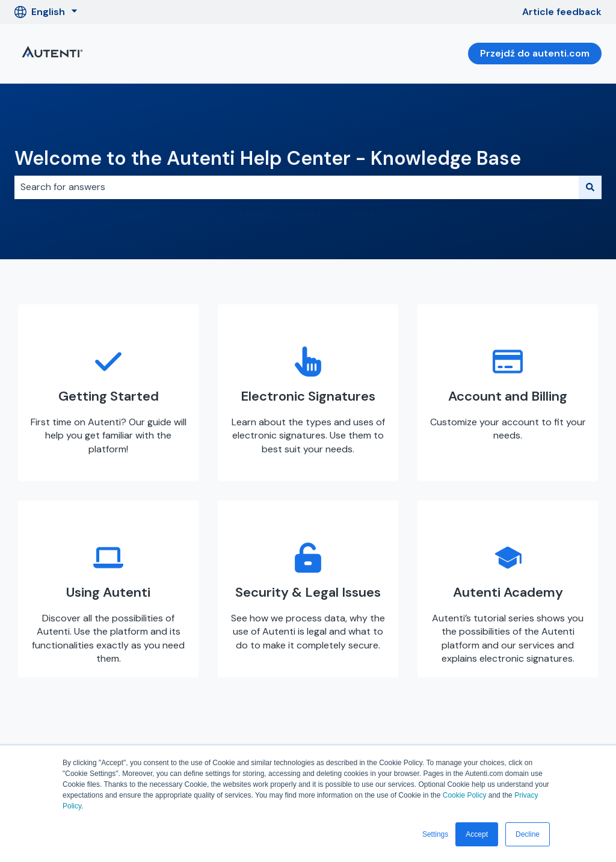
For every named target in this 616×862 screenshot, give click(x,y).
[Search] (590, 187)
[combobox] (297, 187)
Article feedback (562, 12)
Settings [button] (435, 834)
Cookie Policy (465, 795)
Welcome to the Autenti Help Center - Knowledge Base (268, 158)
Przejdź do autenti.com (535, 53)
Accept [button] (477, 834)
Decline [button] (528, 834)
